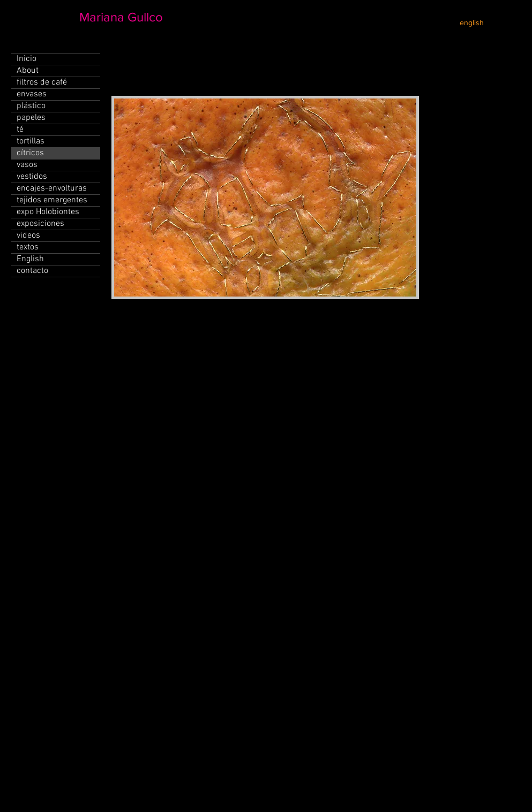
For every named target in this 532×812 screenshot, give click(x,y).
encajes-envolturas (52, 188)
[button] (265, 198)
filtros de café (42, 82)
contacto (32, 271)
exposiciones (40, 224)
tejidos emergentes (52, 200)
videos (28, 236)
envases (32, 94)
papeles (31, 118)
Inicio (27, 59)
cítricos (30, 153)
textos (28, 247)
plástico (31, 106)
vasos (27, 165)
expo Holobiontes (48, 212)
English (30, 259)
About (28, 71)
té (20, 130)
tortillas (31, 141)
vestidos (32, 177)
